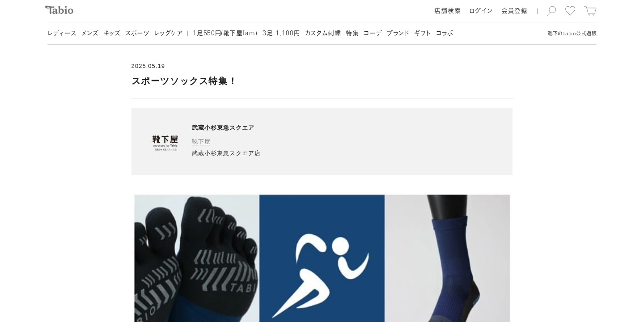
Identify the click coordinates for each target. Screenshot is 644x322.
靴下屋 (201, 142)
